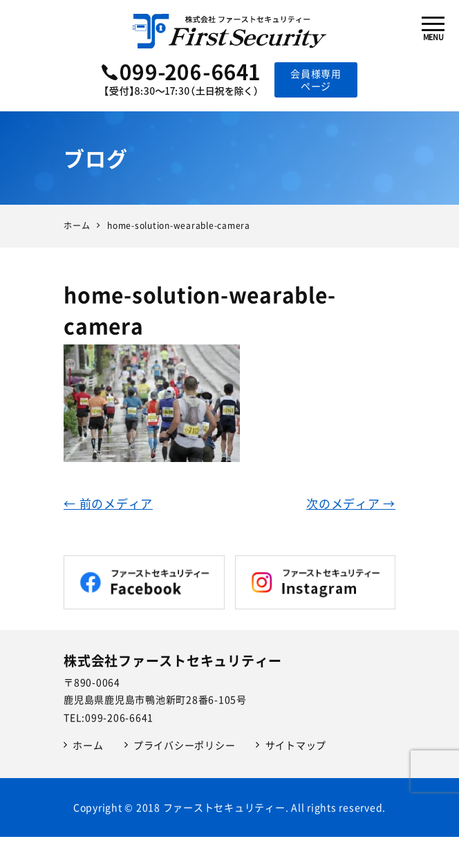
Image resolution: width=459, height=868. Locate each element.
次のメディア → (351, 503)
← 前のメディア (108, 503)
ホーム (88, 745)
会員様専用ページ (316, 80)
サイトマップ (296, 745)
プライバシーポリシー (185, 745)
